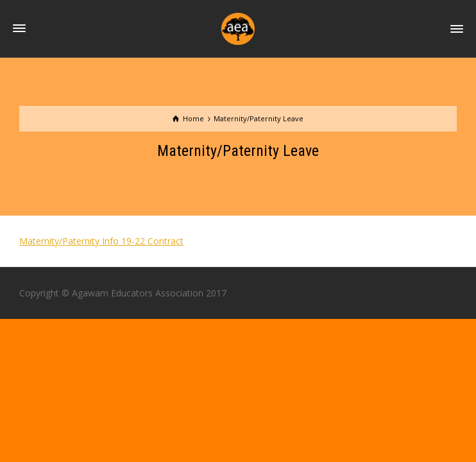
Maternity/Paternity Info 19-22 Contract (101, 241)
